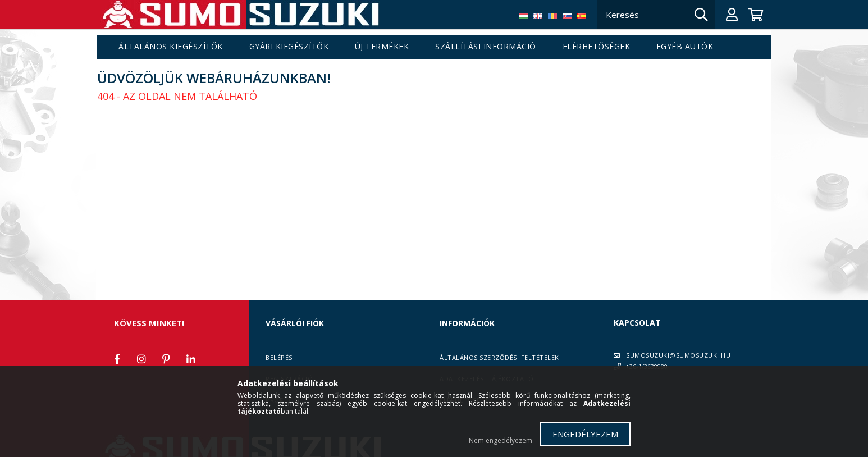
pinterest (166, 359)
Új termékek (382, 47)
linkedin (191, 359)
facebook (117, 359)
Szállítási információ (486, 47)
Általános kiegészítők (171, 47)
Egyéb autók (685, 47)
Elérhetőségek (597, 47)
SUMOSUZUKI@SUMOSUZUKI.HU (678, 355)
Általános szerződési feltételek (499, 357)
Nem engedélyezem (501, 440)
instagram (141, 359)
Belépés (279, 357)
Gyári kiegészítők (289, 47)
